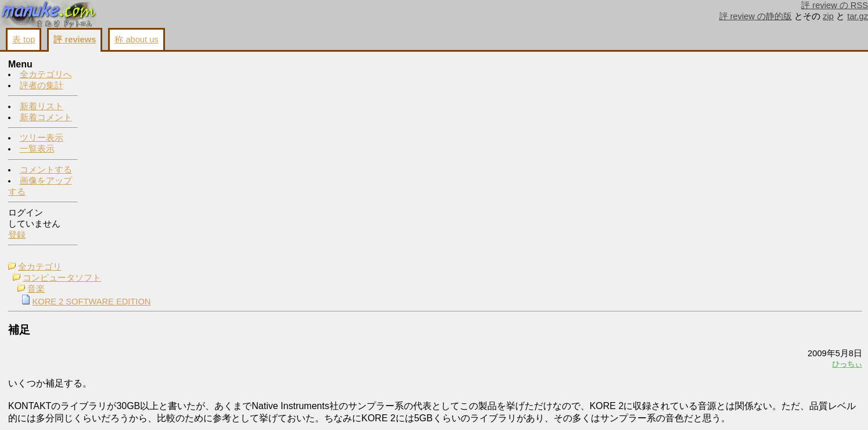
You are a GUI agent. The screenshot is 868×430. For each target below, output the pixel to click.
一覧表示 (37, 149)
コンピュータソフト (143, 76)
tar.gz (858, 16)
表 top (24, 40)
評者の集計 (42, 86)
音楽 (117, 87)
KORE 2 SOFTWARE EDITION (173, 100)
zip (828, 16)
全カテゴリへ (46, 75)
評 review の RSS (835, 5)
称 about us (136, 40)
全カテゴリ (121, 65)
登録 (17, 235)
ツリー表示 (42, 138)
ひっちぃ (702, 162)
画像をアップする (662, 320)
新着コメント (46, 118)
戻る (708, 320)
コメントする (46, 170)
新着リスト (42, 107)
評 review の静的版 (756, 16)
